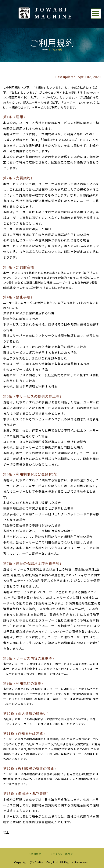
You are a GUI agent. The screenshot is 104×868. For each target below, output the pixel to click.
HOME (45, 49)
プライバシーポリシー (63, 854)
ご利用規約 (35, 854)
